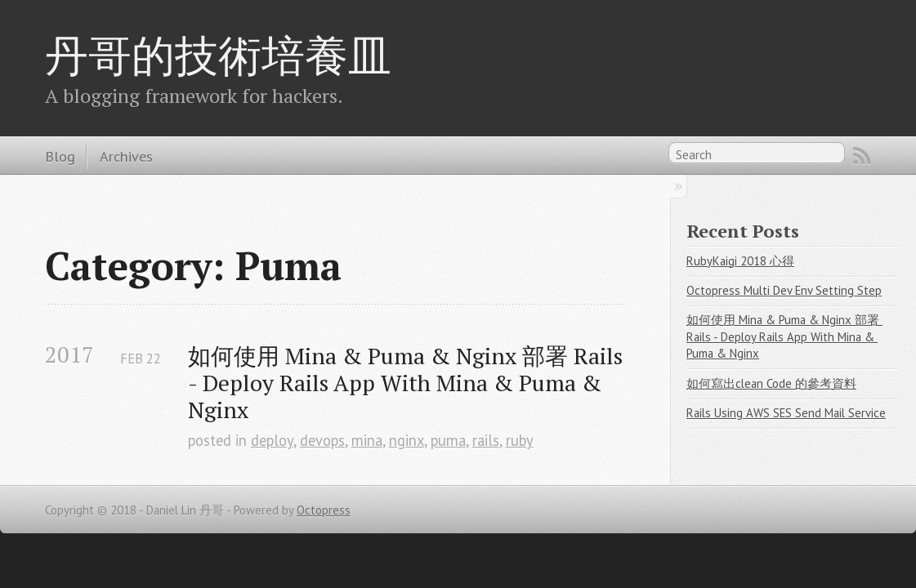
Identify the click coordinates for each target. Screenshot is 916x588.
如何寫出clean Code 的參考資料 (771, 383)
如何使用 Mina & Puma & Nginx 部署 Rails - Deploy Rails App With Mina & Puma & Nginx (407, 383)
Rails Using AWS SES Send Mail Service (786, 413)
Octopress (324, 510)
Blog (60, 156)
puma (448, 440)
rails (486, 440)
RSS (862, 156)
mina (367, 440)
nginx (407, 440)
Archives (126, 156)
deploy (272, 440)
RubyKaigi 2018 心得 (740, 261)
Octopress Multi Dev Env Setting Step (784, 290)
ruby (520, 440)
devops (322, 440)
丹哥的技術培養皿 (218, 55)
